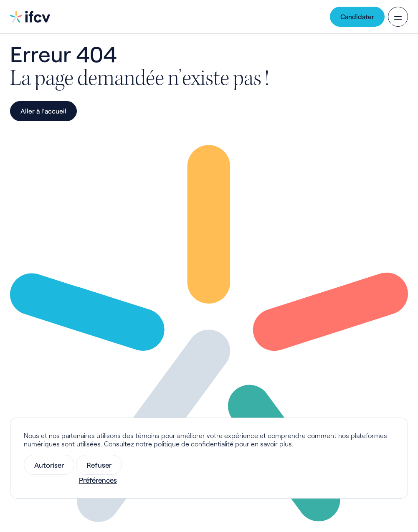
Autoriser (49, 465)
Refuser (99, 465)
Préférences (98, 480)
